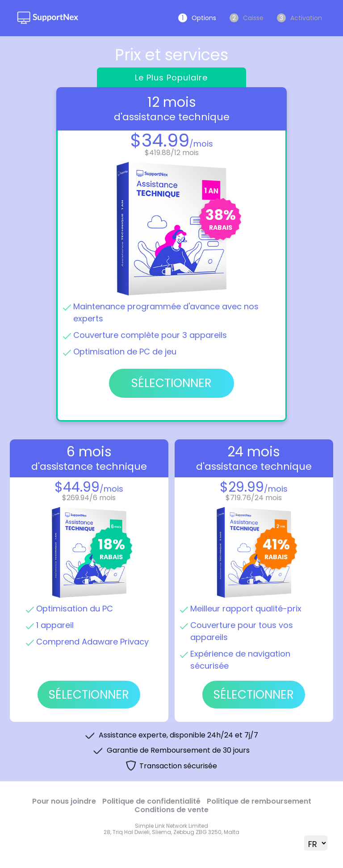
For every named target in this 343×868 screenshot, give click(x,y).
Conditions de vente (171, 810)
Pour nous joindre (64, 801)
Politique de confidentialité (151, 801)
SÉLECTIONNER (89, 695)
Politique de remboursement (259, 801)
